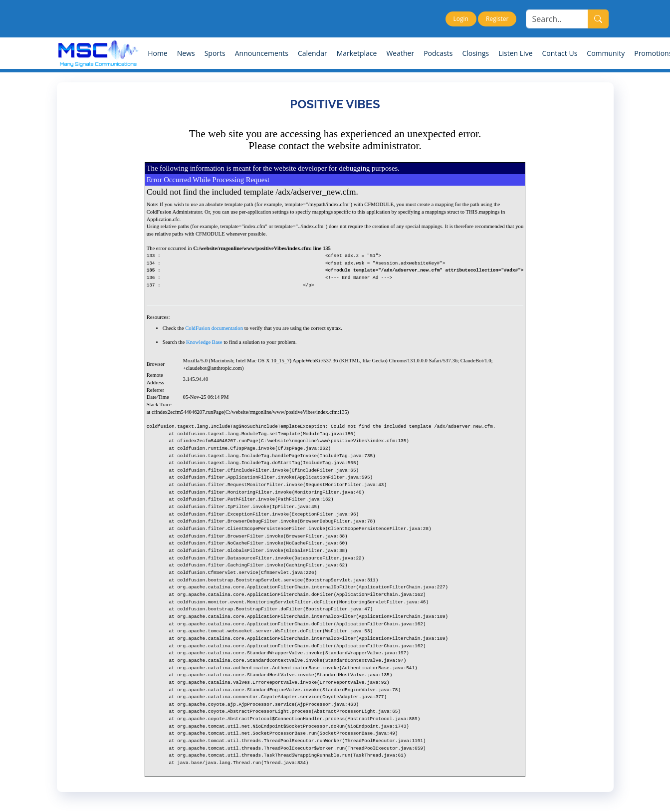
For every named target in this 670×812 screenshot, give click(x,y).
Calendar (313, 53)
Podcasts (438, 53)
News (186, 53)
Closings (475, 53)
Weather (400, 53)
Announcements (262, 53)
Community (606, 53)
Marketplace (357, 53)
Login (461, 19)
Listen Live (515, 53)
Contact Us (560, 53)
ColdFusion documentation (214, 328)
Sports (215, 53)
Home (158, 53)
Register (497, 19)
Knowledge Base (204, 342)
